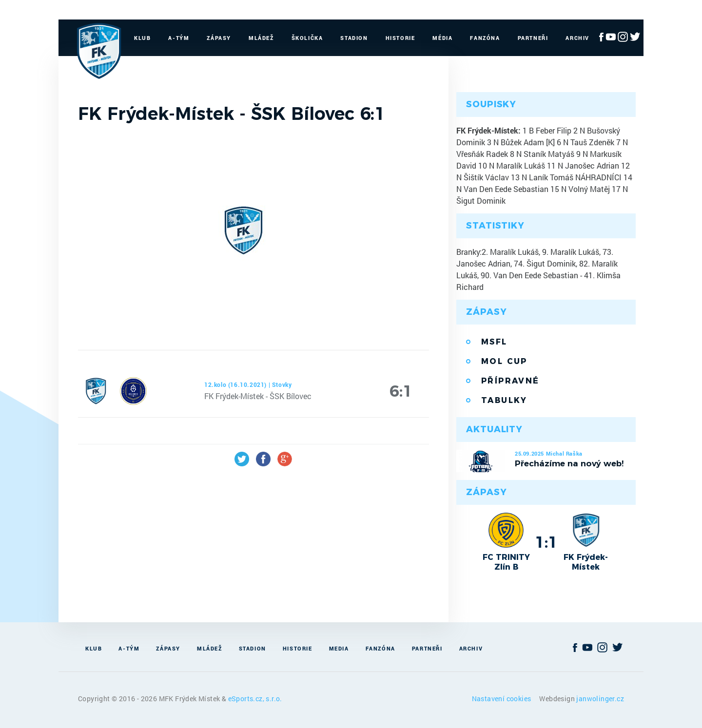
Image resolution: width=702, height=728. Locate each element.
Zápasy (219, 38)
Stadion (354, 38)
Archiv (577, 38)
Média (442, 38)
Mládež (261, 38)
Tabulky (504, 400)
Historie (400, 38)
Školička (307, 38)
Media (339, 648)
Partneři (533, 38)
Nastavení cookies (502, 699)
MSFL (494, 342)
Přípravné (510, 381)
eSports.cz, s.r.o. (255, 699)
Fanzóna (485, 38)
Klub (142, 38)
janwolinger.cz (600, 699)
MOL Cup (504, 361)
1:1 (546, 542)
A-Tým (179, 38)
